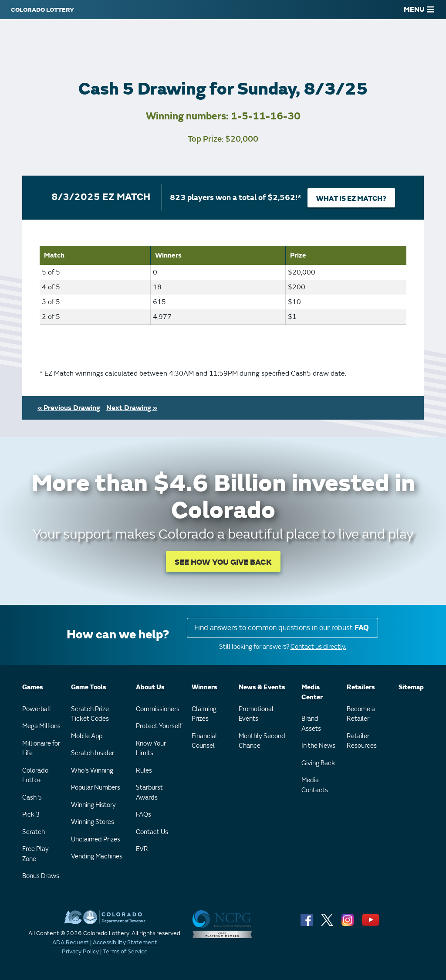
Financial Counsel (204, 741)
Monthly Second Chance (262, 741)
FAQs (144, 815)
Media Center (312, 692)
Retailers (361, 687)
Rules (144, 771)
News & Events (262, 687)
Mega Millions (41, 726)
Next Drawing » (132, 408)
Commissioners (158, 709)
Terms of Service (125, 951)
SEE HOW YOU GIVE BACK (223, 562)
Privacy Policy (80, 951)
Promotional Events (256, 714)
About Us (150, 687)
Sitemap (411, 687)
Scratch (34, 832)
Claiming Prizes (204, 714)
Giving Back (318, 763)
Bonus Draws (41, 876)
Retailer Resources (362, 741)
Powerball (37, 709)
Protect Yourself (159, 726)
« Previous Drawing (69, 408)
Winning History (93, 805)
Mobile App (87, 736)
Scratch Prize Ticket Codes (90, 714)
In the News (318, 746)
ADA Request (71, 942)
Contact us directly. (318, 647)
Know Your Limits (151, 749)
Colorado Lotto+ (35, 776)
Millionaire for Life (41, 749)
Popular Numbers (96, 788)
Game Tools (89, 687)
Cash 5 (32, 798)
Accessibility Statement (125, 942)
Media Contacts (315, 785)
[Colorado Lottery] (42, 10)
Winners (204, 687)
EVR (142, 849)
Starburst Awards (149, 793)
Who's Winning (92, 771)
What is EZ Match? (351, 199)
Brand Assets (311, 724)
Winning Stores (93, 822)
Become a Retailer (361, 714)
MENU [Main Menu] (419, 10)
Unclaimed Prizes (96, 839)
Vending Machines (97, 856)
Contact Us (152, 832)
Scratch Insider (93, 753)
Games (33, 687)
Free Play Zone (35, 854)
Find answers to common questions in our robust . (282, 628)
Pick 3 (31, 815)
